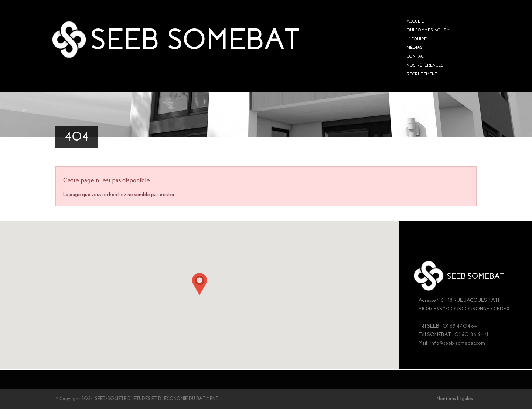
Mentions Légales (455, 399)
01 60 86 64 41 (471, 334)
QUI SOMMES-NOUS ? (428, 30)
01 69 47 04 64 (460, 326)
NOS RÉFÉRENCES (425, 65)
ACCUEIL (415, 21)
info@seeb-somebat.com (458, 343)
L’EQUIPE (417, 39)
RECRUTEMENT (422, 74)
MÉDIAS (415, 47)
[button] (199, 284)
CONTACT (417, 56)
